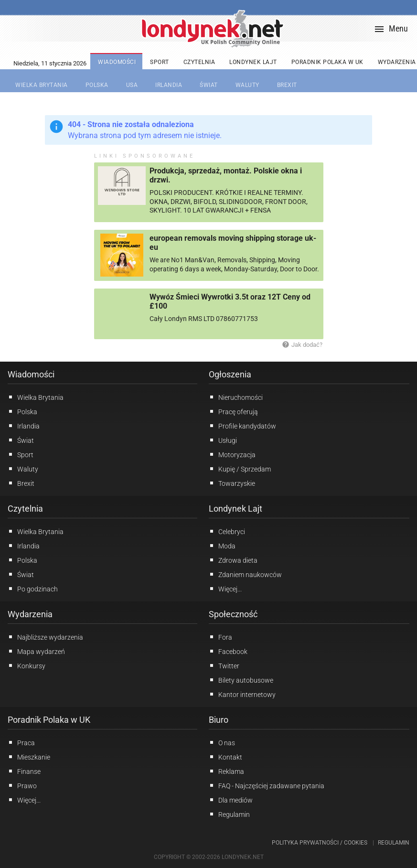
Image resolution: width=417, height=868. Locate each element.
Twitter (224, 665)
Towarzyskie (232, 483)
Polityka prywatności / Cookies (320, 843)
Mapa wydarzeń (36, 651)
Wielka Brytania (36, 397)
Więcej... (225, 589)
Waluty (23, 469)
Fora (220, 637)
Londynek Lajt (235, 509)
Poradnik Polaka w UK (49, 720)
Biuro (219, 720)
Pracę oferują (233, 411)
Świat (21, 440)
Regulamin (229, 814)
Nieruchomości (236, 397)
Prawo (22, 785)
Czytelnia (25, 509)
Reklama (226, 771)
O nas (222, 742)
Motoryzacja (232, 454)
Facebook (228, 651)
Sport (21, 454)
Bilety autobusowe (241, 680)
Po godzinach (33, 589)
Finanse (24, 771)
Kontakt (225, 757)
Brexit (21, 483)
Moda (222, 546)
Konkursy (27, 665)
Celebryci (227, 531)
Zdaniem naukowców (245, 574)
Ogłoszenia (230, 374)
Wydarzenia (30, 614)
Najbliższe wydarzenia (45, 637)
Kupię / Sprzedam (240, 469)
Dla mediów (231, 800)
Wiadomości (31, 374)
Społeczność (233, 614)
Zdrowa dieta (233, 560)
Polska (22, 411)
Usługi (223, 440)
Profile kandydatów (242, 426)
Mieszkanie (29, 757)
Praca (21, 742)
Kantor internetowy (242, 694)
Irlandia (24, 426)
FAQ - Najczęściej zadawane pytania (267, 785)
